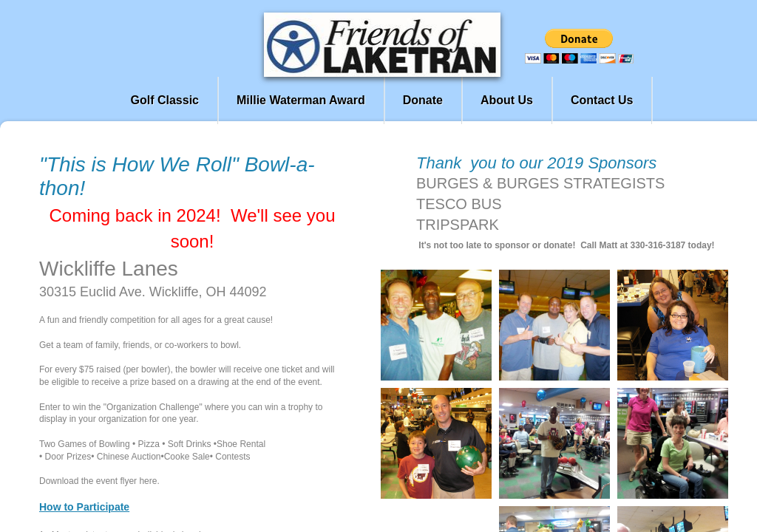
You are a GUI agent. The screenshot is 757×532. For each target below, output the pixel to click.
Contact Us (602, 100)
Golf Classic (165, 100)
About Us (507, 100)
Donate (423, 100)
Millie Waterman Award (301, 100)
